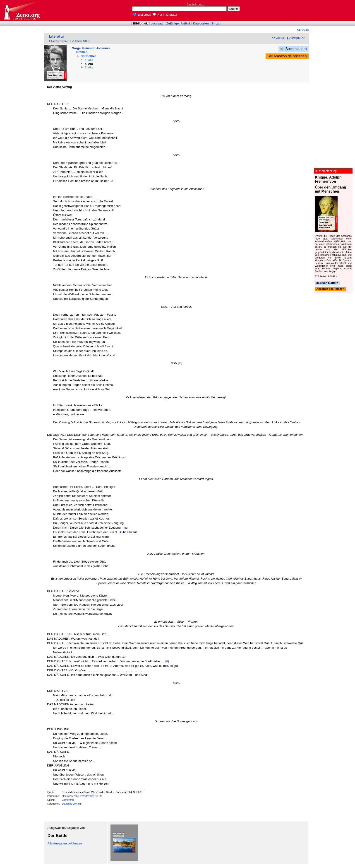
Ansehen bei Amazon (330, 289)
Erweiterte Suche (196, 4)
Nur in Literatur (165, 15)
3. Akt (89, 60)
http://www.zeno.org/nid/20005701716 (82, 796)
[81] (126, 528)
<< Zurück (279, 38)
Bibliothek (142, 15)
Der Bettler (88, 56)
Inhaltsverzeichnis (59, 41)
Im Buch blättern (294, 49)
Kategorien (201, 23)
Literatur (57, 36)
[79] (163, 96)
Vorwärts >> (297, 38)
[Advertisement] (334, 10)
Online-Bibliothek (22, 11)
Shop (215, 23)
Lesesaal (157, 23)
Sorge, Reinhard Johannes (91, 48)
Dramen (82, 52)
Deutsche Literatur (72, 804)
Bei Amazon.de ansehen (287, 56)
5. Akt (89, 67)
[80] (180, 363)
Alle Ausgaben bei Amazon (66, 843)
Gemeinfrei (68, 800)
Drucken (303, 30)
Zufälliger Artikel (178, 23)
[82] (167, 661)
